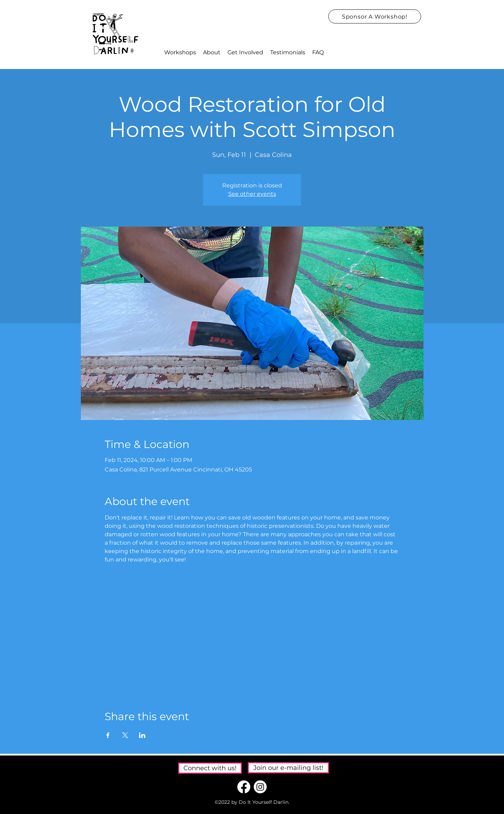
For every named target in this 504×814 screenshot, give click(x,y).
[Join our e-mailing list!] (288, 768)
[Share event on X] (125, 735)
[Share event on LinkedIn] (142, 735)
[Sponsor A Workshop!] (375, 16)
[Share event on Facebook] (108, 735)
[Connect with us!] (210, 768)
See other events (252, 194)
